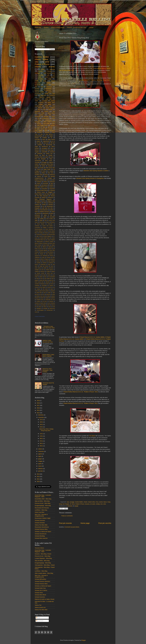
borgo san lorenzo (44, 266)
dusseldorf (37, 206)
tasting (53, 101)
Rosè (36, 254)
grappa (36, 280)
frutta (38, 279)
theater (51, 185)
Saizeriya (47, 132)
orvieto (36, 291)
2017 (38, 405)
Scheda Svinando (40, 523)
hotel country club (39, 282)
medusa (51, 285)
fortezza (46, 182)
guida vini (51, 280)
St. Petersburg (44, 256)
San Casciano (49, 254)
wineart (37, 90)
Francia (39, 169)
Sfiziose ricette (39, 92)
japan (50, 104)
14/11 (42, 434)
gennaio (41, 471)
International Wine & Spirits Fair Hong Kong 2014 (94, 80)
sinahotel (50, 166)
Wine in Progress (45, 259)
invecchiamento (44, 210)
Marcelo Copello (49, 242)
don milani (43, 275)
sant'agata (37, 217)
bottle (43, 113)
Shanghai (43, 159)
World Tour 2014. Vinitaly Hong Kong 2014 (46, 430)
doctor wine (50, 273)
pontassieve (45, 118)
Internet (40, 108)
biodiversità (43, 264)
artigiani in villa (51, 201)
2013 (38, 474)
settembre (41, 451)
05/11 (42, 446)
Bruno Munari (41, 224)
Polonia (49, 249)
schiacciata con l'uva (50, 300)
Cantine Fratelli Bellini (40, 316)
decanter (50, 127)
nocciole (49, 287)
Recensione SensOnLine (42, 527)
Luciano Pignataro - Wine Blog (43, 558)
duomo (49, 275)
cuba (51, 148)
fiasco (105, 502)
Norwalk (38, 247)
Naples (53, 245)
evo (43, 206)
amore (44, 201)
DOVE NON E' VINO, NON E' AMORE (48, 355)
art (54, 75)
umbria (42, 219)
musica (46, 111)
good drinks (51, 113)
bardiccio (51, 263)
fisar (45, 277)
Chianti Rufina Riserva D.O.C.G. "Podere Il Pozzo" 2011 (81, 392)
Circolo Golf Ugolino (48, 226)
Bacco (48, 222)
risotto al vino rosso (41, 296)
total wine (43, 95)
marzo (40, 466)
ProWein (45, 138)
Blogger (84, 640)
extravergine (50, 206)
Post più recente (65, 523)
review (43, 166)
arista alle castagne (50, 261)
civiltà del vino (40, 81)
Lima (52, 157)
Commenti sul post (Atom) (72, 527)
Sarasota (37, 256)
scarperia (53, 298)
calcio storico (38, 268)
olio (44, 109)
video (36, 220)
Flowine (46, 233)
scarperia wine (40, 300)
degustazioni (48, 88)
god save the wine (48, 208)
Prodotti (46, 27)
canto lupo (48, 99)
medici (36, 164)
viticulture (52, 152)
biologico (50, 178)
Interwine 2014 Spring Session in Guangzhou (90, 178)
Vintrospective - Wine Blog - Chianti (45, 565)
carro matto (46, 124)
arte (48, 75)
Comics (51, 187)
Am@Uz (41, 79)
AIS (50, 115)
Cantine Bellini (79, 502)
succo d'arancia (51, 303)
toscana (87, 504)
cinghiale (37, 271)
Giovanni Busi (52, 234)
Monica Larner (41, 192)
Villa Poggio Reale (42, 125)
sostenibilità (44, 152)
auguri (36, 147)
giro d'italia (47, 279)
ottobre (40, 449)
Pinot (44, 249)
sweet (38, 305)
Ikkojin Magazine (48, 236)
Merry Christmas (44, 243)
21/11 (42, 420)
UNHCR (44, 198)
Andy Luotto (42, 222)
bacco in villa (41, 127)
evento (101, 502)
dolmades (37, 275)
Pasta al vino (38, 249)
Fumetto (38, 234)
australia (39, 263)
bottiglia (41, 104)
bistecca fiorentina (39, 180)
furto (42, 279)
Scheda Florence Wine (41, 529)
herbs (36, 210)
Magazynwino (40, 242)
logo (52, 183)
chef (39, 109)
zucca (36, 312)
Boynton (53, 222)
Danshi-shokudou (39, 229)
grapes (39, 141)
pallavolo (37, 185)
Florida (50, 109)
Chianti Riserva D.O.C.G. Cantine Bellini (92, 337)
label (46, 131)
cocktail (44, 205)
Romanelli (38, 117)
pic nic (53, 141)
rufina (43, 69)
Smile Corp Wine (40, 512)
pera (45, 293)
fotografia (37, 208)
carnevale (51, 268)
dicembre (41, 415)
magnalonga (46, 141)
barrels (36, 264)
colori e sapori (50, 77)
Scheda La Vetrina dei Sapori (43, 532)
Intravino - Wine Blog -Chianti (43, 554)
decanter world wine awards (44, 129)
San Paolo (47, 194)
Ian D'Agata (66, 504)
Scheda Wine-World (40, 595)
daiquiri (53, 271)
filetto (41, 277)
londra (47, 284)
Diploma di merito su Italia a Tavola (45, 599)
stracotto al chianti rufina (40, 303)
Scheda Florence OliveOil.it (42, 581)
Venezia (49, 257)
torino (49, 305)
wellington (39, 308)
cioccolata (37, 139)
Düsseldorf (45, 189)
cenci (42, 270)
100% (36, 101)
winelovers (40, 154)
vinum (50, 307)
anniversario (38, 161)
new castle (43, 287)
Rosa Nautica (50, 252)
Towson (51, 256)
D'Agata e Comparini (48, 227)
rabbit (49, 293)
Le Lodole (51, 171)
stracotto (51, 301)
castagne (37, 270)
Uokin (43, 257)
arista (43, 261)
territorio (38, 85)
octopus (38, 289)
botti (45, 203)
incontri (40, 71)
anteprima (41, 103)
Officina (44, 247)
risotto (53, 294)
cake (52, 266)
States (47, 94)
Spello (53, 194)
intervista (48, 282)
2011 (38, 479)
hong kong (50, 150)
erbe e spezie (39, 131)
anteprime (53, 259)
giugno (40, 459)
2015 (38, 410)
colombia (51, 205)
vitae (41, 220)
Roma (46, 175)
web (54, 307)
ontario (53, 212)
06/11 (42, 443)
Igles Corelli (39, 236)
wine (105, 504)
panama (39, 213)
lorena (52, 284)
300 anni (53, 143)
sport (53, 124)
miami (36, 212)
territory (37, 88)
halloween (52, 182)
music (53, 117)
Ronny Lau (43, 252)
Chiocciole (50, 224)
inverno (39, 183)
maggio (41, 461)
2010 (38, 481)
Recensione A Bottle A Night (43, 518)
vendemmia (48, 120)
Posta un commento (67, 516)
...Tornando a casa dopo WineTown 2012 (49, 327)
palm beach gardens (44, 291)
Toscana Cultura (39, 548)
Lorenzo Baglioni (51, 240)
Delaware (37, 189)
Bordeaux (40, 132)
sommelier (38, 99)
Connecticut (37, 227)
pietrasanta (46, 213)
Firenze (49, 71)
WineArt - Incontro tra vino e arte (77, 27)
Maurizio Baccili (45, 97)
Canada (50, 155)
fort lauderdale (52, 277)
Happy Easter (47, 169)
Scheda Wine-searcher (41, 538)
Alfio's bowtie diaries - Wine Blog (44, 573)
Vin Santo (92, 436)
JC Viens (72, 504)
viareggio (37, 122)
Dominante (38, 94)
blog (49, 264)
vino (102, 504)
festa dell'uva (49, 134)
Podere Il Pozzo (80, 504)
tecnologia (43, 305)
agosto (40, 454)
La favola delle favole (44, 238)
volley (36, 187)
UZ (51, 138)
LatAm (47, 157)
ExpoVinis (52, 189)
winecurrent (52, 308)
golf (52, 279)
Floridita (41, 233)
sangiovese (38, 106)
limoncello (46, 183)
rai (40, 294)
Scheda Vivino (39, 593)
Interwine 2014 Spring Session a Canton (96, 171)
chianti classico (50, 270)
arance (38, 261)
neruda (36, 287)
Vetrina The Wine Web (41, 525)
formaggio (44, 162)
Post (38, 618)
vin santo (93, 504)
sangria (47, 298)
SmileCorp (52, 175)
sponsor (41, 115)
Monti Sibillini (46, 245)
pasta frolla (39, 293)
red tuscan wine (49, 73)
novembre (41, 417)
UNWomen (37, 257)
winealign (45, 308)
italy (42, 87)
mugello (37, 152)
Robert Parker (38, 194)
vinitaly (98, 504)
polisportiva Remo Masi (47, 164)
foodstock (39, 182)
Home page (38, 27)
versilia (42, 168)
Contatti (91, 27)
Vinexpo (53, 125)
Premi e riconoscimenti (58, 27)
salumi (42, 298)
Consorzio (52, 95)
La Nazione (52, 190)
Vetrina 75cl (38, 605)
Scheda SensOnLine (41, 534)
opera (52, 289)
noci (54, 287)
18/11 (42, 422)
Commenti (40, 621)
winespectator (50, 310)
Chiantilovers (48, 90)
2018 (38, 403)
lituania (42, 284)
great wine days (43, 280)
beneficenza (45, 147)
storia (47, 106)
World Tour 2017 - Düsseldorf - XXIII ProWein (47, 370)
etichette (46, 117)
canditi (45, 268)
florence (37, 150)
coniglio (48, 271)
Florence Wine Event (42, 190)
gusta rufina (51, 103)
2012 (38, 476)
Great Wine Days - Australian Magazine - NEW (43, 496)
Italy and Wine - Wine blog (42, 501)
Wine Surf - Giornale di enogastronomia (41, 515)
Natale (51, 136)
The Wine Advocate (42, 196)
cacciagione (45, 148)
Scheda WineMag (40, 536)
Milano (44, 173)
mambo (46, 85)
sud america (44, 185)
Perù (36, 159)
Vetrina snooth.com (40, 607)
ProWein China (39, 175)
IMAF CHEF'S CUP (49, 122)
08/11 (42, 438)
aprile (40, 464)
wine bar (46, 143)
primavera (37, 215)
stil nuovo (45, 301)
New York (50, 173)
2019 (46, 220)
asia (68, 502)
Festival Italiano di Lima (40, 231)
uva (46, 136)
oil (38, 118)
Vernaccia (51, 198)
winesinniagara (40, 310)
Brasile (37, 155)
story (39, 120)
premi (50, 92)
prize (53, 118)
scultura (38, 301)
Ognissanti (51, 247)
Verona (39, 124)
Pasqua (37, 138)
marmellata (44, 285)
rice (44, 294)
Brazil (43, 155)
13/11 (42, 436)
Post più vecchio (105, 523)
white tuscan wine (50, 168)
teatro (36, 168)
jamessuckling (38, 136)
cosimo (48, 180)
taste (40, 77)
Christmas (37, 226)
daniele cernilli (40, 273)
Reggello (50, 192)
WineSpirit (37, 201)
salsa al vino (48, 215)
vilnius (45, 307)
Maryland (37, 173)
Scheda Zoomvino (40, 520)
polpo (52, 213)
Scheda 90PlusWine (41, 579)
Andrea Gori (49, 154)
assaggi (72, 502)
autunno (39, 176)
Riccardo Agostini (43, 250)
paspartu (53, 291)
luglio (40, 456)
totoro (40, 307)
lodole (51, 210)
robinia (49, 296)
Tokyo (51, 159)
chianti (85, 502)
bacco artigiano (50, 108)
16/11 (42, 424)
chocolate (37, 162)
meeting (41, 75)
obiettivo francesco (45, 212)
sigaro (45, 217)
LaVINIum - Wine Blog (41, 571)
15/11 (42, 427)
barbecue (39, 203)
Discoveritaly (49, 145)
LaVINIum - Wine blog (41, 510)
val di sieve (50, 219)
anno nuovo (49, 161)
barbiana (45, 263)
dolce (53, 180)
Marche (36, 243)
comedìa (45, 101)
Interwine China (39, 157)
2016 (38, 408)
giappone (37, 111)
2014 (38, 413)
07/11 (42, 441)
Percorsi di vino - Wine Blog (43, 503)
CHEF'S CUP (43, 187)
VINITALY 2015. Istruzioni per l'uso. (48, 341)
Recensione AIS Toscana (42, 508)
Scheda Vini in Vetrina (41, 590)
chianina (37, 205)
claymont (43, 271)
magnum (51, 162)
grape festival (51, 139)
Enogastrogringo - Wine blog (43, 506)
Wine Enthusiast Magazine (43, 199)
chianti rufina (91, 502)
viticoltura (52, 131)
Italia (49, 83)
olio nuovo (45, 289)
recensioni (49, 87)
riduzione (48, 294)
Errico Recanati (49, 229)
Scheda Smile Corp (40, 588)
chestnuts (51, 203)
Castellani (40, 145)
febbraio (41, 469)
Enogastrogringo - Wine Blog (43, 563)
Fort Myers (52, 233)
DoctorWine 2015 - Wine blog (43, 499)
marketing (37, 285)
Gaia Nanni (44, 234)
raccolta (37, 166)
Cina (97, 502)
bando (46, 176)
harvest (43, 150)
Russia (42, 254)
